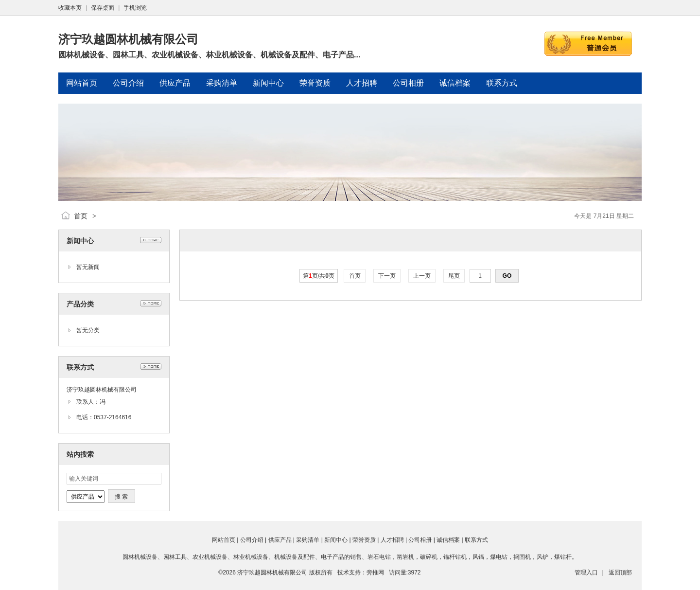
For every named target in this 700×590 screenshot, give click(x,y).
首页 (81, 216)
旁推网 (375, 572)
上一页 (422, 276)
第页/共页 (319, 276)
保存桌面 (103, 8)
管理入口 (586, 572)
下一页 (387, 276)
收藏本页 (70, 8)
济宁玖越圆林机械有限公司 (272, 572)
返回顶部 (620, 572)
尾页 (454, 276)
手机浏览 (135, 8)
